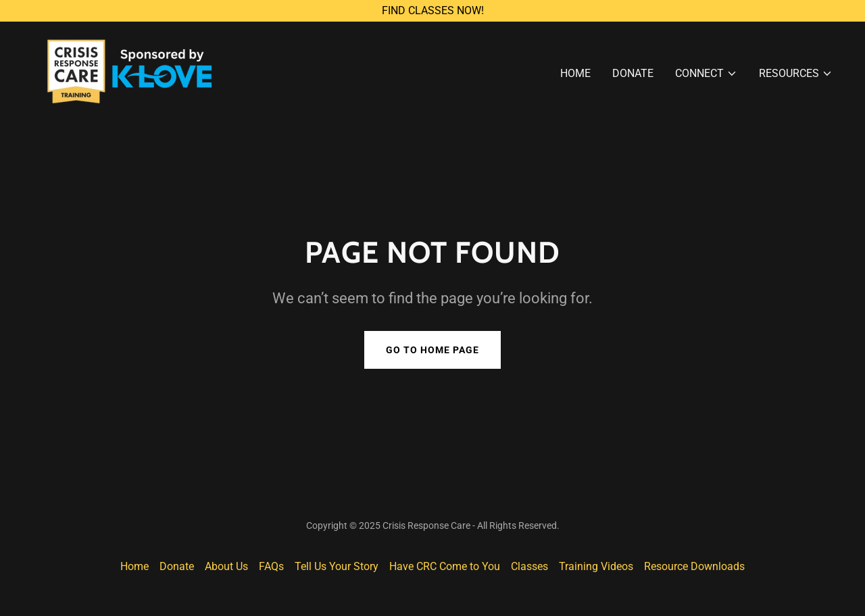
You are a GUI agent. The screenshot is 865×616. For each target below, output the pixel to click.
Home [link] (575, 73)
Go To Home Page (432, 350)
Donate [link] (633, 73)
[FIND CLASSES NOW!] (432, 11)
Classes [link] (529, 566)
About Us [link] (226, 566)
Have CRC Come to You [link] (445, 566)
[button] (706, 74)
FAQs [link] (271, 566)
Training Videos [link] (596, 566)
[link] (123, 71)
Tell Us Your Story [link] (337, 566)
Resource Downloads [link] (694, 566)
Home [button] (134, 566)
